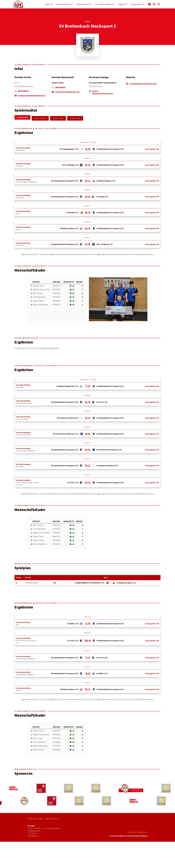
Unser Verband (83, 4)
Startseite (32, 819)
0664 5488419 (23, 91)
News (48, 4)
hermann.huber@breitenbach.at (32, 96)
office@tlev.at (33, 836)
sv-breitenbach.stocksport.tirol (143, 84)
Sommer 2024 (22, 117)
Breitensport (136, 4)
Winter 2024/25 (40, 118)
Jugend (121, 4)
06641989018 (60, 87)
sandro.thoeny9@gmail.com (67, 92)
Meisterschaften (63, 4)
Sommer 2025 (58, 118)
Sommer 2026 (75, 118)
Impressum (131, 832)
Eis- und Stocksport (104, 4)
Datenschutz (143, 832)
